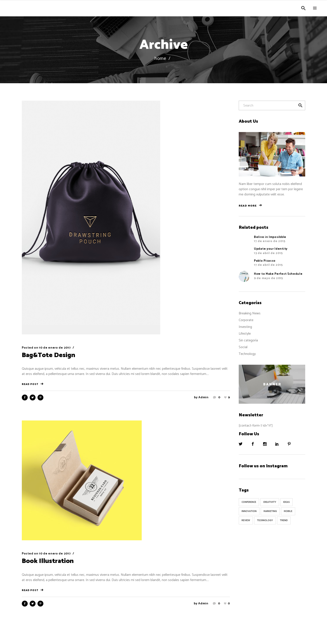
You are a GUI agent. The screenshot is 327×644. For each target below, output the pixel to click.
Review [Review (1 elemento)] (246, 520)
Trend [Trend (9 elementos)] (284, 520)
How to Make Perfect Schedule (278, 274)
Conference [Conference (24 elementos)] (249, 502)
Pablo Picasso (265, 261)
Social (243, 347)
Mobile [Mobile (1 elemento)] (288, 511)
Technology (247, 354)
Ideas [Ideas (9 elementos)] (286, 502)
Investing (245, 327)
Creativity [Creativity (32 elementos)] (270, 502)
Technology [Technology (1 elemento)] (265, 520)
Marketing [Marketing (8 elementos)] (270, 511)
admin (204, 397)
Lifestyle (245, 334)
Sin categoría (248, 340)
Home (160, 59)
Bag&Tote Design (49, 355)
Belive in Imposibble (270, 237)
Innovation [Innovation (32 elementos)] (249, 511)
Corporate (246, 320)
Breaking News (250, 313)
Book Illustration (48, 561)
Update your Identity (271, 249)
